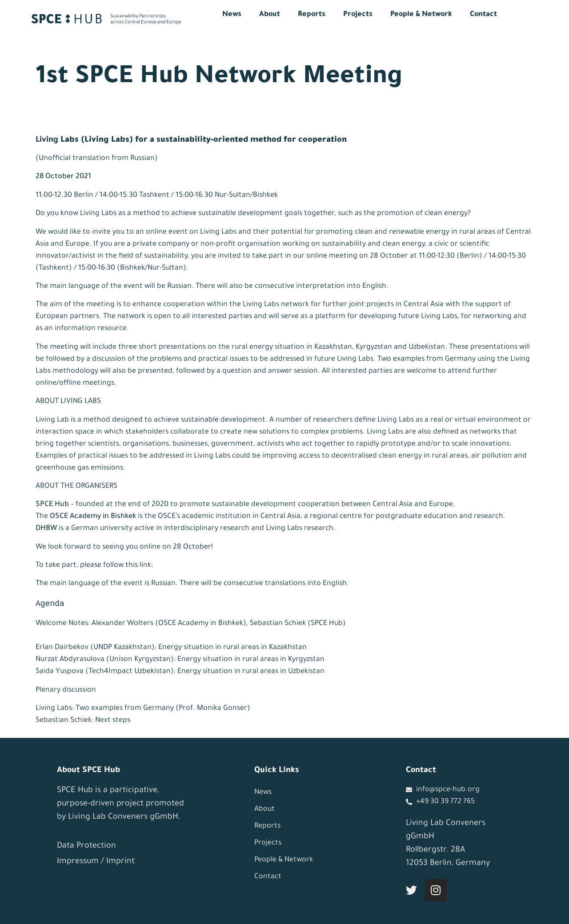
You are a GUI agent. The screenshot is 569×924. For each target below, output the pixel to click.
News (232, 15)
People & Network (421, 15)
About (270, 15)
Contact (483, 15)
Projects (358, 15)
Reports (312, 15)
